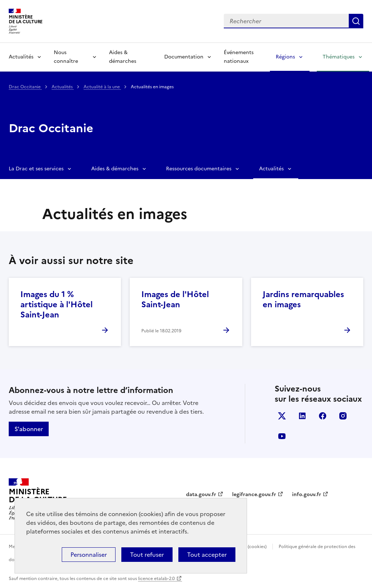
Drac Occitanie (25, 87)
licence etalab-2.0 (156, 579)
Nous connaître (66, 57)
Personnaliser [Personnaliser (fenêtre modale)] (89, 555)
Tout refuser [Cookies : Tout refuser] (147, 555)
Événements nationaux (239, 57)
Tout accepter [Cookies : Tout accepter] (207, 555)
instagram (343, 416)
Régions (285, 57)
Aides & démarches (123, 57)
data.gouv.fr (201, 494)
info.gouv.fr (307, 494)
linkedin (302, 416)
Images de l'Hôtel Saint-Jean (175, 299)
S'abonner (29, 429)
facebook (323, 416)
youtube (282, 436)
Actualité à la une (102, 87)
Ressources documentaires (199, 169)
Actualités (21, 57)
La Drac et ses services (36, 169)
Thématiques (339, 57)
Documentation (184, 57)
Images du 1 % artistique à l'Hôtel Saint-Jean (56, 305)
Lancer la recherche (356, 21)
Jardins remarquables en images (303, 299)
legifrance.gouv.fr (254, 494)
